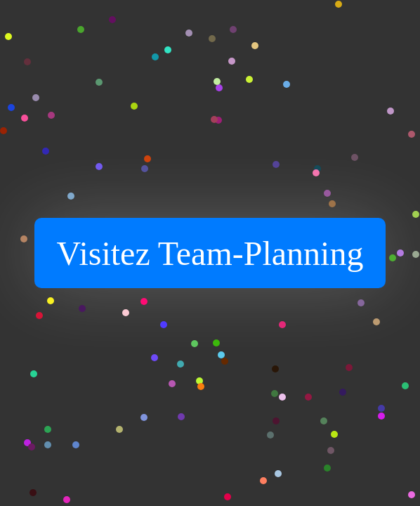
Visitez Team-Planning (210, 253)
